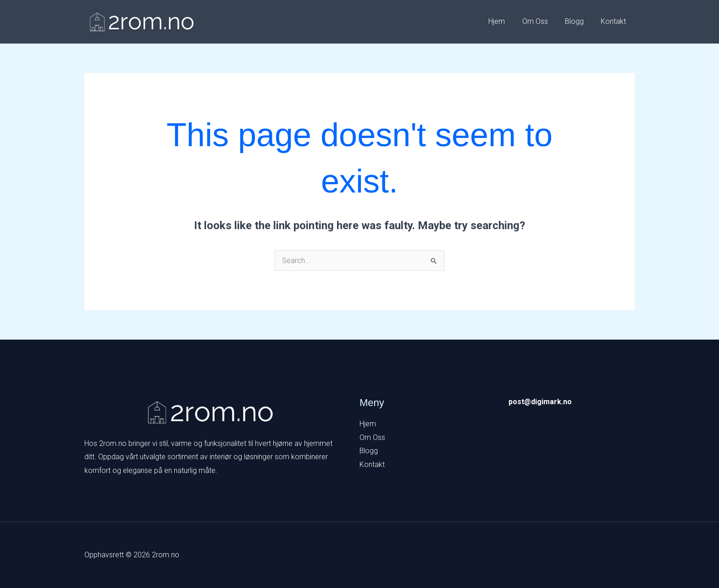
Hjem (505, 21)
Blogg (578, 21)
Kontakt (615, 21)
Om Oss (541, 21)
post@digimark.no (540, 402)
